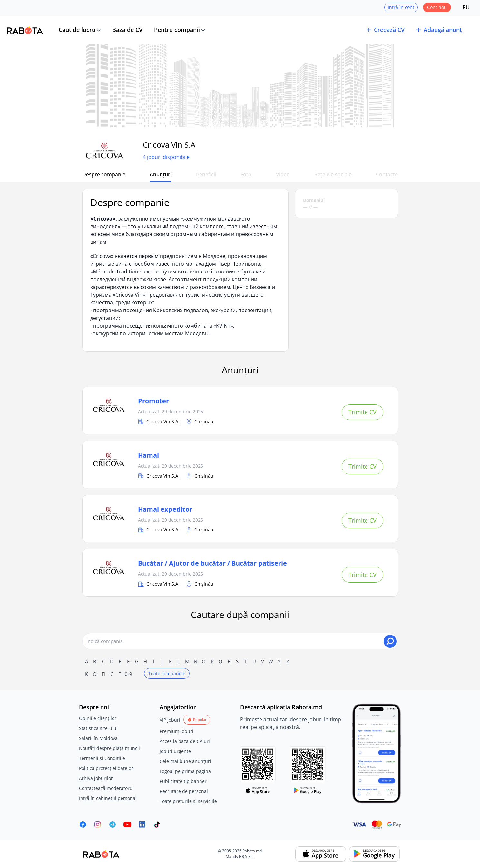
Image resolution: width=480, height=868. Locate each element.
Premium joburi (176, 731)
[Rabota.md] (25, 30)
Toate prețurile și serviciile (188, 801)
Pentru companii (177, 30)
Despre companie (104, 174)
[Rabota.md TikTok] (157, 824)
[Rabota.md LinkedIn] (142, 824)
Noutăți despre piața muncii (109, 748)
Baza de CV (127, 30)
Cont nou (437, 7)
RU (466, 7)
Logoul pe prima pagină (185, 771)
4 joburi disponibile (166, 157)
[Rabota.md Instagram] (98, 824)
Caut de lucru (77, 30)
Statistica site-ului (98, 728)
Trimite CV (362, 412)
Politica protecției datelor (106, 768)
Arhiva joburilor (96, 778)
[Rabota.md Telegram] (113, 824)
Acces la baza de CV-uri (185, 741)
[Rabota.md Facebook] (83, 824)
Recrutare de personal (184, 791)
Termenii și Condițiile (102, 758)
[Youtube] (127, 824)
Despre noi (94, 707)
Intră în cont (401, 7)
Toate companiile (167, 673)
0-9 (128, 674)
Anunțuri (161, 174)
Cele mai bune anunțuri (185, 761)
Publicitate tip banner (183, 781)
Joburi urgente (175, 751)
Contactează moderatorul (106, 788)
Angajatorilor (178, 707)
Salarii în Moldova (98, 738)
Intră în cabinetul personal (108, 798)
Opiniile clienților (98, 718)
